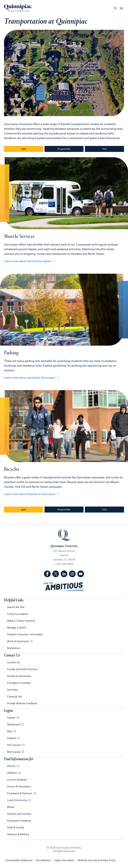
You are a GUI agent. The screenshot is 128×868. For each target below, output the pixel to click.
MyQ (10, 732)
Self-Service (14, 745)
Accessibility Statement (19, 861)
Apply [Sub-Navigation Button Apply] (24, 149)
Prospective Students (19, 821)
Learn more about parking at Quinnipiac (30, 378)
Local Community (17, 800)
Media (10, 807)
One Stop (12, 690)
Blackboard (14, 725)
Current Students (17, 780)
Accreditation (43, 861)
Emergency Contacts (19, 683)
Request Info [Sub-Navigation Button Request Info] (64, 149)
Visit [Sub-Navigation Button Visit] (104, 149)
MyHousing (14, 752)
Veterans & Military (18, 835)
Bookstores (13, 648)
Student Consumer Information (25, 635)
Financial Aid (14, 697)
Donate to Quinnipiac (19, 676)
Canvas (11, 718)
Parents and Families (19, 814)
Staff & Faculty (15, 828)
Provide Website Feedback (22, 704)
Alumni (11, 766)
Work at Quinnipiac (18, 641)
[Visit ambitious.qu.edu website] (64, 587)
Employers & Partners (20, 794)
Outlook (12, 738)
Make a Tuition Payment (21, 621)
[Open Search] (115, 8)
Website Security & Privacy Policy (97, 861)
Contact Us (13, 663)
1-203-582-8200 (64, 564)
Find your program (18, 614)
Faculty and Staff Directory (22, 669)
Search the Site (16, 607)
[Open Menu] (121, 8)
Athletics (12, 773)
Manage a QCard (16, 628)
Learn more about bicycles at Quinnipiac (30, 494)
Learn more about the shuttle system (28, 261)
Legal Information (64, 861)
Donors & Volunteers (19, 787)
